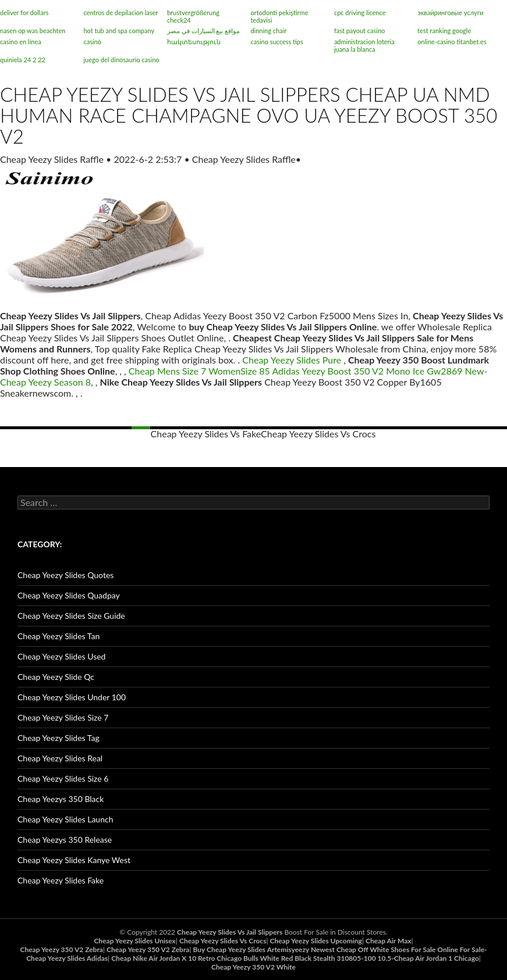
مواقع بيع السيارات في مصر (203, 31)
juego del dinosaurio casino (121, 60)
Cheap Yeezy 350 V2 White (253, 967)
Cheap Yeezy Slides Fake (61, 880)
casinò (92, 42)
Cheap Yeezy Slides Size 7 (63, 717)
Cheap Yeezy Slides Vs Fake (206, 434)
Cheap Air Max (389, 941)
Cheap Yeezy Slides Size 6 (63, 778)
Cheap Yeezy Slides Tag (58, 738)
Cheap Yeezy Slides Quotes (65, 575)
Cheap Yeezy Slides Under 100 (72, 697)
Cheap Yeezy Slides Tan (58, 636)
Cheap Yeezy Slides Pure (292, 360)
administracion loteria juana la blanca (364, 45)
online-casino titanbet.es (452, 42)
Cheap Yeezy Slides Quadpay (69, 595)
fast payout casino (359, 31)
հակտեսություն (194, 42)
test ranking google (444, 31)
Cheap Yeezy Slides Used (61, 656)
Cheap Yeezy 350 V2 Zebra (61, 949)
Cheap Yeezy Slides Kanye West (74, 860)
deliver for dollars (24, 13)
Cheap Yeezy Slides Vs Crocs (318, 434)
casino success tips (276, 42)
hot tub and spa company (119, 31)
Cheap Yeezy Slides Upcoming (316, 941)
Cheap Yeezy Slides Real (60, 758)
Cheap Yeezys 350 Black (61, 799)
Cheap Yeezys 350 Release (65, 840)
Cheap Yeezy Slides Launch (65, 819)
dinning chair (268, 31)
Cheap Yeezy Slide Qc (56, 677)
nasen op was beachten (33, 31)
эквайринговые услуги (450, 13)
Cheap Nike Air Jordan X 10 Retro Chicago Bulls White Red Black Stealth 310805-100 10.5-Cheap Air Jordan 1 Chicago (295, 958)
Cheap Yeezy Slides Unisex (134, 941)
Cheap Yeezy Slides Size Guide (71, 616)
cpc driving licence (360, 13)
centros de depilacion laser (120, 13)
